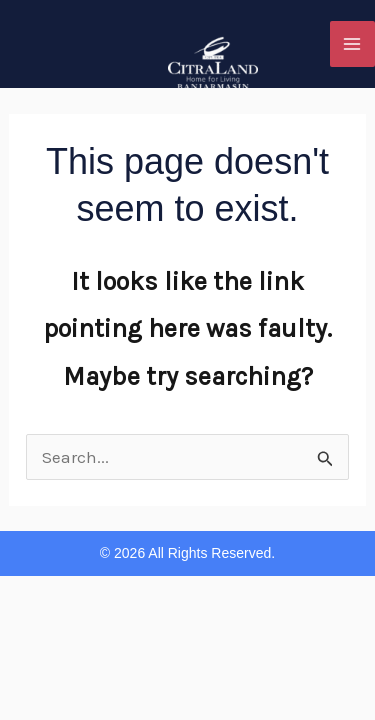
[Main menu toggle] (353, 44)
